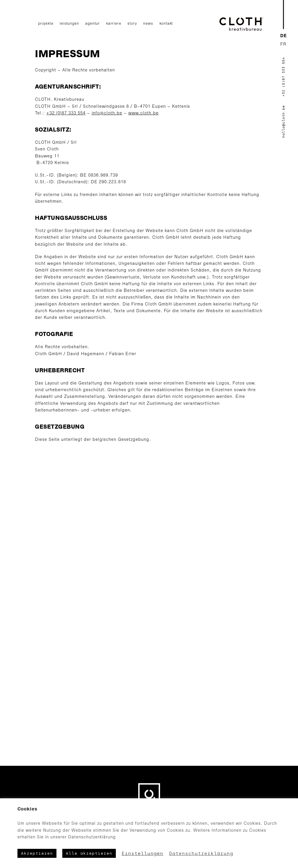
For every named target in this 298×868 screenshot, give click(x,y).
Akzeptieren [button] (37, 853)
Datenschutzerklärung (201, 853)
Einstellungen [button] (142, 853)
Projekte (46, 24)
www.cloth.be (143, 113)
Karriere (114, 24)
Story (132, 24)
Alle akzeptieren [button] (89, 853)
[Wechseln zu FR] (284, 45)
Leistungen (69, 24)
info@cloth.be (107, 113)
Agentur (93, 24)
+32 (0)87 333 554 (66, 113)
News (148, 24)
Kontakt (166, 24)
